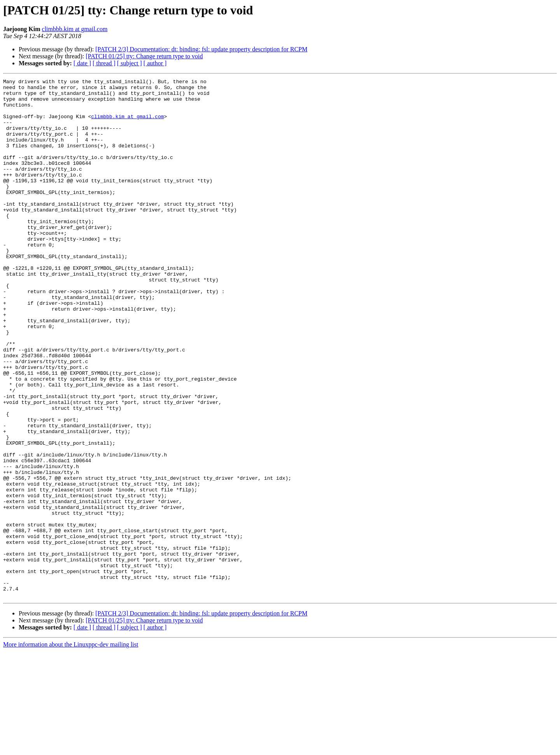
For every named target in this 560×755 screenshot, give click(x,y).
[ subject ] (129, 63)
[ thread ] (104, 63)
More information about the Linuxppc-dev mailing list (71, 748)
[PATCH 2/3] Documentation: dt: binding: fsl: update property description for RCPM (201, 49)
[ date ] (82, 63)
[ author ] (155, 63)
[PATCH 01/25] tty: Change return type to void (144, 56)
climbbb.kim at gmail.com (75, 29)
